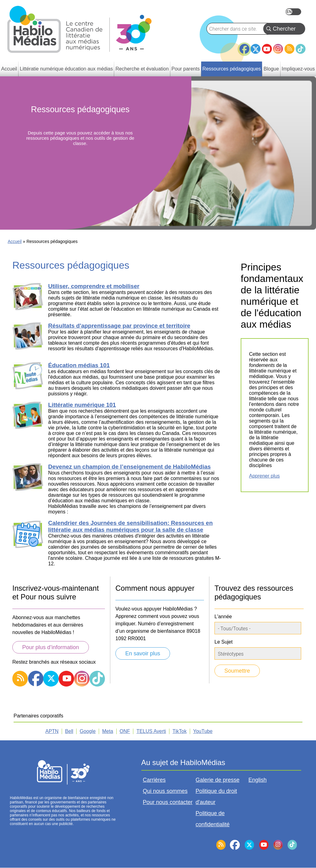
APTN (52, 731)
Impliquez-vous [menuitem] (298, 69)
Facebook (244, 46)
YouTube (267, 49)
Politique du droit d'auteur (216, 797)
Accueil (15, 241)
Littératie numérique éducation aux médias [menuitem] (66, 69)
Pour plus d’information (51, 647)
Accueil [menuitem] (9, 69)
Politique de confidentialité (213, 819)
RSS (289, 49)
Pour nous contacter (168, 802)
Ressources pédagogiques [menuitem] (232, 69)
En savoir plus (143, 653)
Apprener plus (264, 476)
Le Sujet (224, 642)
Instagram (278, 49)
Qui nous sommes (165, 791)
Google (88, 731)
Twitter (256, 49)
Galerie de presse (218, 780)
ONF (125, 731)
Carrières (154, 780)
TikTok (301, 49)
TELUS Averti (151, 731)
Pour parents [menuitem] (186, 69)
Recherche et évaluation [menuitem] (142, 69)
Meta (108, 731)
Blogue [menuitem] (271, 69)
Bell (69, 731)
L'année (223, 617)
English (293, 12)
